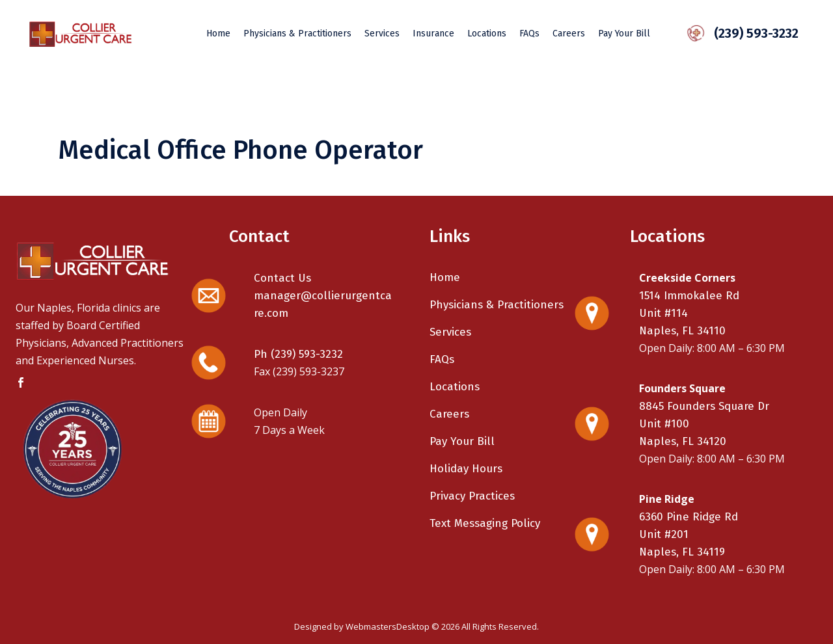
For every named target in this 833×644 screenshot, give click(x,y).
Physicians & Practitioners (497, 305)
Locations (455, 387)
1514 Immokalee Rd (689, 296)
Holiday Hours (466, 469)
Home (445, 277)
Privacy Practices (472, 496)
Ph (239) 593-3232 (298, 354)
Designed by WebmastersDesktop (362, 626)
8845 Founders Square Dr (704, 406)
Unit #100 (664, 424)
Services (450, 332)
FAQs (442, 359)
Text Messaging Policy (485, 523)
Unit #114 (663, 313)
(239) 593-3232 (750, 33)
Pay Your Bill (462, 441)
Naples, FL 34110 (682, 331)
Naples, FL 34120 (683, 441)
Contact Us (282, 278)
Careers (449, 414)
